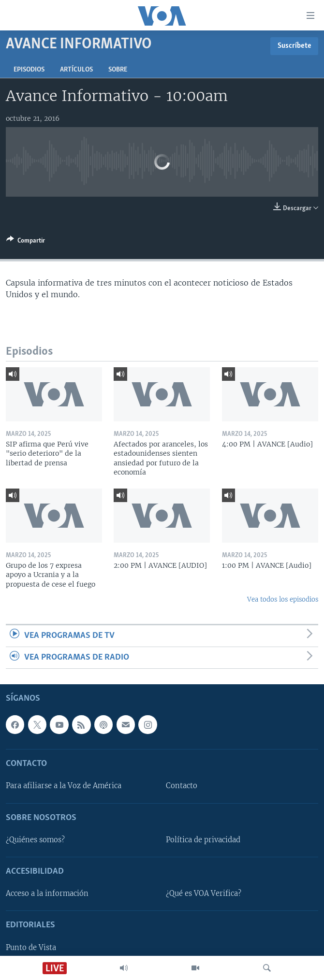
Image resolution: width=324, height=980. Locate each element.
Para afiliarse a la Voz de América (64, 786)
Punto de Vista (31, 948)
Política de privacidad (203, 840)
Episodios (29, 70)
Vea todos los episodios (283, 599)
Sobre (118, 70)
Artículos (76, 70)
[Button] (26, 242)
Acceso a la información (47, 894)
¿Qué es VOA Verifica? (204, 894)
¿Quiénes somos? (35, 840)
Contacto (182, 786)
